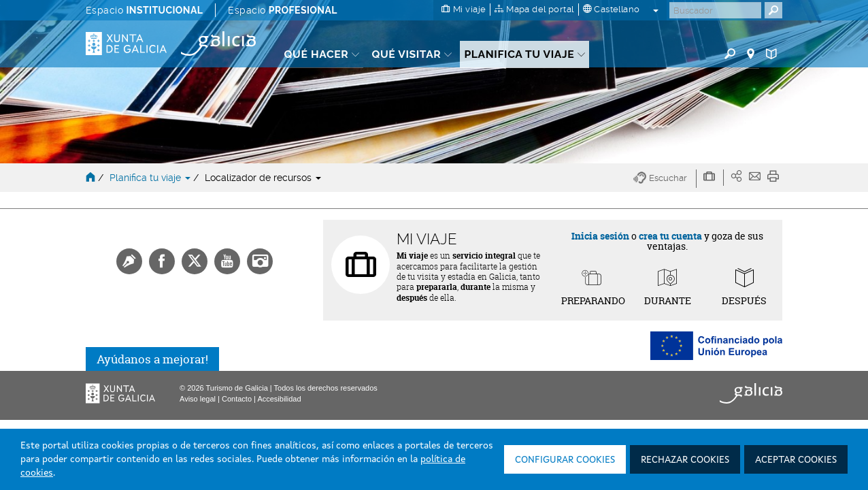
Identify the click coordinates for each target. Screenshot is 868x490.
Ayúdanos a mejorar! (152, 359)
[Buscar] (715, 10)
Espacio (144, 10)
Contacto (237, 399)
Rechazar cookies (685, 460)
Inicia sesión (600, 236)
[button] (665, 179)
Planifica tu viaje (151, 178)
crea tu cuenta (670, 236)
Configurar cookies (565, 460)
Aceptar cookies (796, 460)
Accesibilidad (279, 399)
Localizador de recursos (263, 178)
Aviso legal (198, 399)
